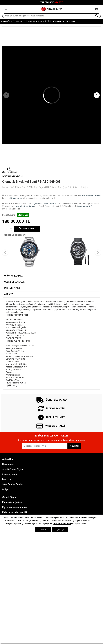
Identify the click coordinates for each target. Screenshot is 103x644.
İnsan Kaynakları (10, 474)
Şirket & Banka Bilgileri (13, 469)
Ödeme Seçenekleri (15, 282)
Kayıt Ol (74, 446)
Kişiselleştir (60, 530)
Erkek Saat (18, 21)
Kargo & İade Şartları (12, 502)
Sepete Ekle (27, 229)
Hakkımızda (8, 464)
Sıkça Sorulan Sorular (13, 484)
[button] (6, 95)
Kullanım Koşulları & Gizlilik (15, 512)
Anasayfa (5, 21)
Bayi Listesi (8, 479)
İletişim (6, 489)
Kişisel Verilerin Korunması (15, 507)
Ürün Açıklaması (14, 276)
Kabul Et (43, 530)
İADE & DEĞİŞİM (12, 288)
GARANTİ (9, 294)
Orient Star (30, 21)
